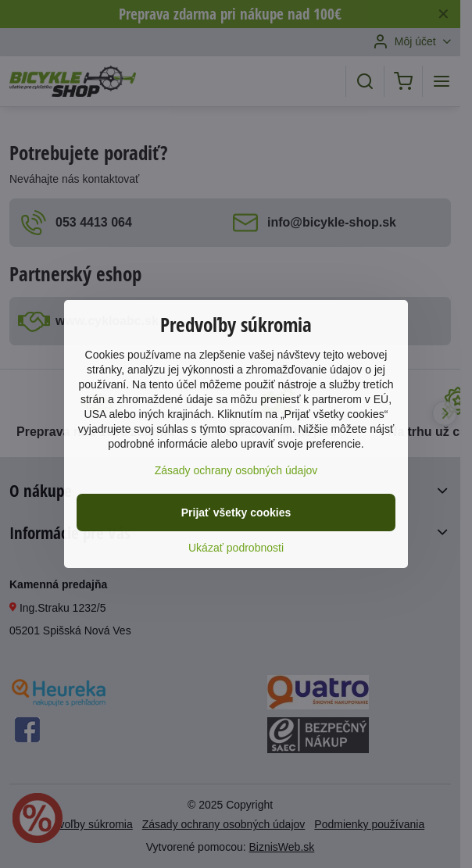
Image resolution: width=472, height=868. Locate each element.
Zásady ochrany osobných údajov (236, 470)
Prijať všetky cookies (236, 513)
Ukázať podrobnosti (236, 548)
